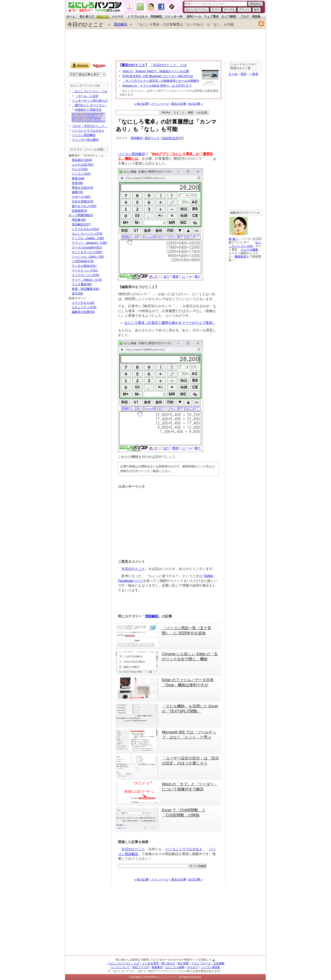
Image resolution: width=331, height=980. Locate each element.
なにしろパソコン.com (85, 85)
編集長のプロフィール (245, 213)
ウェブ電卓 (211, 16)
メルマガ (117, 16)
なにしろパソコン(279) (87, 234)
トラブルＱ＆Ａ (138, 16)
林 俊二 (233, 239)
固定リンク (152, 138)
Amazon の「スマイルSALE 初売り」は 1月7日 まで (157, 86)
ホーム (71, 16)
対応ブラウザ (141, 967)
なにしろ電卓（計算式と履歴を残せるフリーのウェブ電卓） (170, 323)
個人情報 (183, 963)
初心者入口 (87, 16)
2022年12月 (170, 138)
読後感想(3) (79, 211)
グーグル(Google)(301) (87, 247)
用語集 (256, 16)
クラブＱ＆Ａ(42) (83, 303)
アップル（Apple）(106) (88, 238)
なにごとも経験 (175, 967)
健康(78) (77, 192)
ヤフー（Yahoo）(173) (87, 280)
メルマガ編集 (249, 250)
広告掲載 (219, 963)
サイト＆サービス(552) (87, 252)
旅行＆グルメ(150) (84, 206)
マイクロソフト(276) (86, 275)
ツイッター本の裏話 (85, 140)
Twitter (208, 576)
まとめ (233, 74)
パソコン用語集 (211, 967)
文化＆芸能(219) (83, 201)
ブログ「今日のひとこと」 (90, 126)
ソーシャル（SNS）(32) (88, 257)
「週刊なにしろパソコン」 (90, 105)
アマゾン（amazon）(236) (89, 243)
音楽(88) (77, 183)
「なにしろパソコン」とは (90, 91)
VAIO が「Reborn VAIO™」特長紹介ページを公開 (156, 71)
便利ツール (194, 16)
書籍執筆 (240, 257)
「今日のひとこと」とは (168, 65)
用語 (243, 74)
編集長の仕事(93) (83, 312)
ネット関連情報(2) (81, 215)
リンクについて (120, 967)
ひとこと (103, 16)
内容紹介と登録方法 (88, 110)
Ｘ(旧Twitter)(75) (83, 261)
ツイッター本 (174, 16)
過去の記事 (179, 104)
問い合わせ (168, 963)
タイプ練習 (229, 16)
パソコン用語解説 (132, 154)
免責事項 (157, 967)
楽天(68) (77, 293)
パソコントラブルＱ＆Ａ (184, 849)
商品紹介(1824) (82, 160)
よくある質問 (150, 963)
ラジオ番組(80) (82, 284)
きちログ (193, 967)
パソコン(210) (81, 174)
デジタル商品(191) (84, 266)
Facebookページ (130, 581)
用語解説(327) (81, 224)
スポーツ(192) (81, 197)
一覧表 (254, 74)
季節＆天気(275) (83, 188)
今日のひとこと (86, 24)
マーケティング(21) (85, 270)
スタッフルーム (201, 963)
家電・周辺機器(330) (86, 289)
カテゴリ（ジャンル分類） (88, 149)
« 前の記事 (141, 104)
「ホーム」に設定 (87, 96)
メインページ (160, 104)
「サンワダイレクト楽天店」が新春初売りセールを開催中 (161, 81)
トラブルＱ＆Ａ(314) (85, 229)
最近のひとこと (133, 65)
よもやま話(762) (83, 165)
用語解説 (156, 16)
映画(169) (78, 178)
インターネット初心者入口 (90, 101)
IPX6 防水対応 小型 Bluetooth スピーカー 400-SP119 (158, 76)
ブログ (245, 16)
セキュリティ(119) (84, 307)
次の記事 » (195, 104)
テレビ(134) (80, 169)
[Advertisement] (165, 45)
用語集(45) (79, 220)
